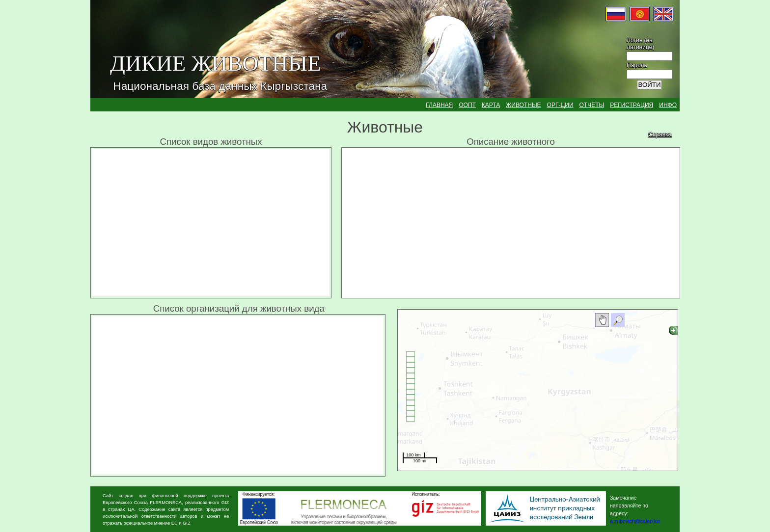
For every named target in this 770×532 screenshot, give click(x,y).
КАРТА (491, 105)
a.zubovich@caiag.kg (635, 521)
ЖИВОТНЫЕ (523, 105)
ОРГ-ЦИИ (560, 105)
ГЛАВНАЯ (439, 105)
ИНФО (668, 105)
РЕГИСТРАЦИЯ (632, 105)
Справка (660, 134)
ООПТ (467, 105)
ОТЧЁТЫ (592, 105)
